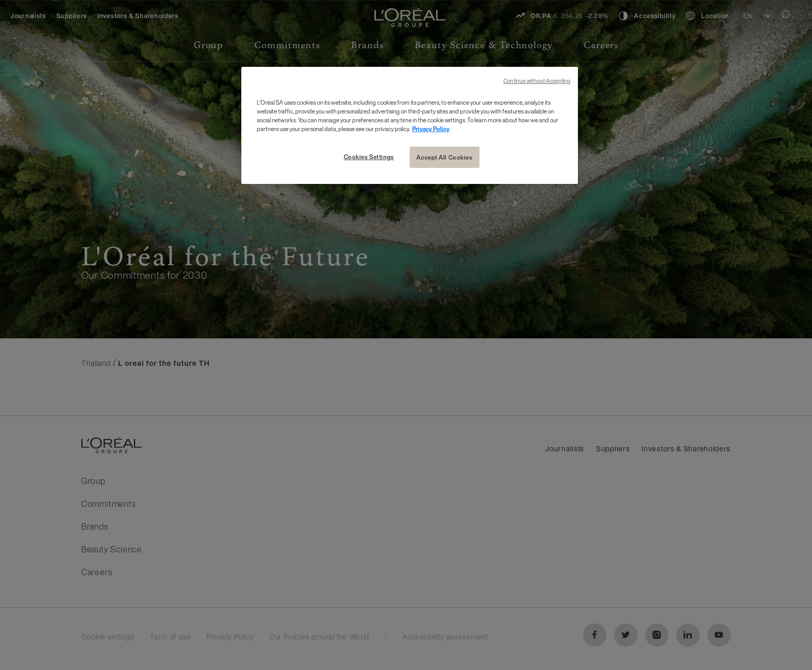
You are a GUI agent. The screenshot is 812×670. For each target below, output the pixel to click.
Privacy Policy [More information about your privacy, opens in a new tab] (431, 129)
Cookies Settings (369, 157)
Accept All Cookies (444, 157)
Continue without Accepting (537, 81)
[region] (410, 125)
